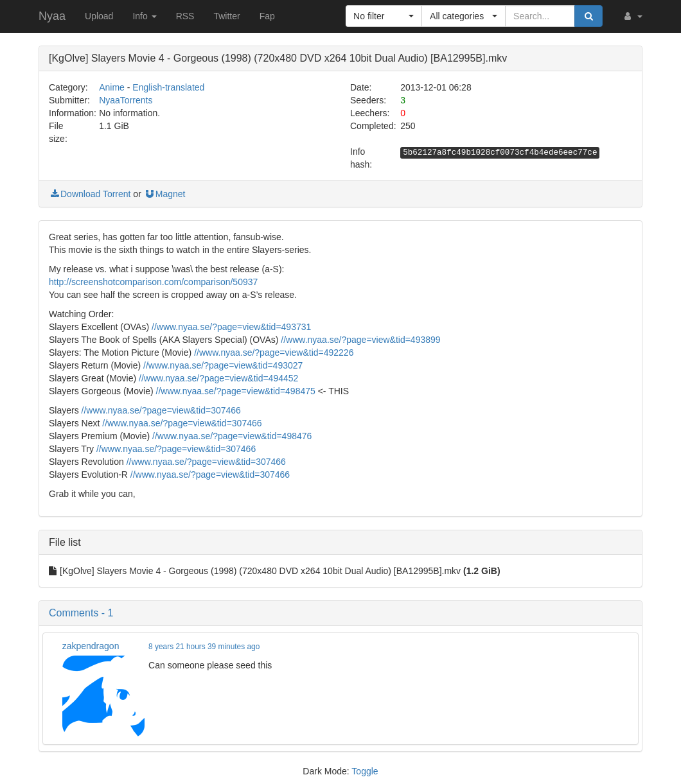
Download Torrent (90, 194)
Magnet (165, 194)
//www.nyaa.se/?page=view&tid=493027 (223, 365)
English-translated (168, 87)
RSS (185, 16)
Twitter (226, 16)
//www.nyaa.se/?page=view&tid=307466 (161, 410)
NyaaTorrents (126, 100)
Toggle (365, 771)
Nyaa (52, 16)
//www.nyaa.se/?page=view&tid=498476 (232, 436)
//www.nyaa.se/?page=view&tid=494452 (218, 378)
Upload (99, 16)
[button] (632, 16)
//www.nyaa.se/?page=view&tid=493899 (360, 340)
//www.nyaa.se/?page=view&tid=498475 (236, 391)
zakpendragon (91, 646)
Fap (267, 16)
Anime (112, 87)
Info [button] (144, 16)
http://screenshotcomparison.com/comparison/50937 (153, 282)
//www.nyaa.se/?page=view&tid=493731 (231, 327)
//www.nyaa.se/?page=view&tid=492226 (274, 353)
